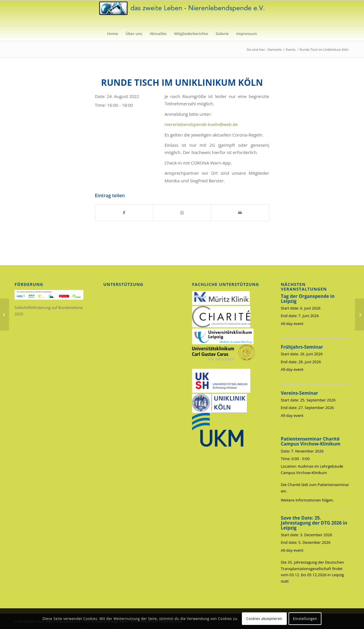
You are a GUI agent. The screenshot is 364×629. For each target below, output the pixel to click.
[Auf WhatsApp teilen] (182, 213)
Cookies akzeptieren (264, 619)
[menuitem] (112, 34)
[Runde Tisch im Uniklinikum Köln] (359, 314)
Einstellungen (305, 619)
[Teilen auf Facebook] (124, 213)
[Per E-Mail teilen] (240, 213)
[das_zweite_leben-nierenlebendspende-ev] (182, 13)
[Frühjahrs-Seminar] (5, 314)
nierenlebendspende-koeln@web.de (201, 124)
